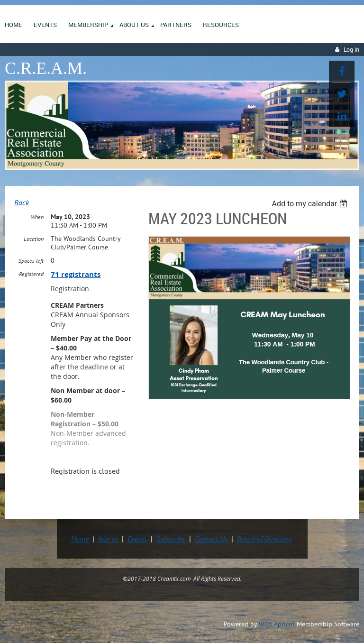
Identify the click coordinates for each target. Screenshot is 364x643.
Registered (31, 274)
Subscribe (171, 539)
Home (80, 539)
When (37, 217)
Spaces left (31, 261)
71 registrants (76, 274)
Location (34, 239)
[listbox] (311, 204)
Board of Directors (264, 539)
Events (137, 539)
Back (22, 202)
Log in (351, 50)
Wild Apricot (277, 624)
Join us (108, 539)
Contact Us (211, 539)
